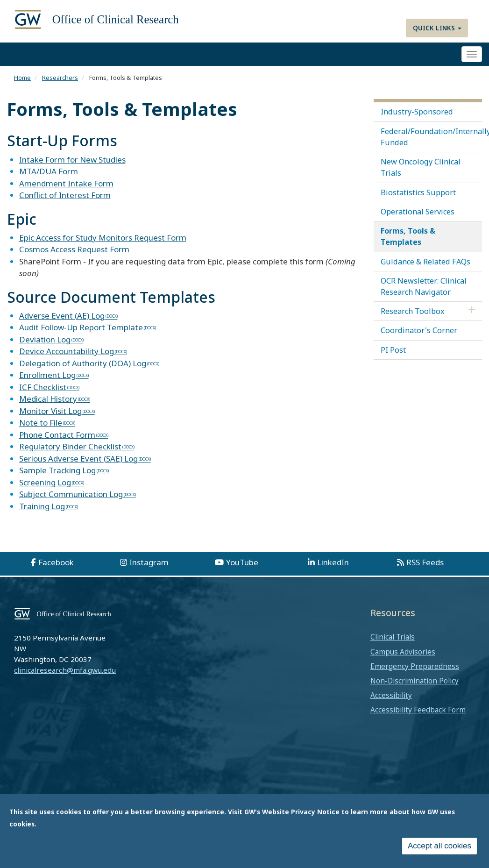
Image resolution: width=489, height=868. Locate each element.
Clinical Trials (393, 637)
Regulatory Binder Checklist (70, 446)
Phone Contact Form (57, 435)
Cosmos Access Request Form (74, 249)
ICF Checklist (43, 387)
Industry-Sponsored (417, 112)
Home (22, 78)
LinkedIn (333, 562)
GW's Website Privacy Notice (292, 812)
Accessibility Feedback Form (418, 710)
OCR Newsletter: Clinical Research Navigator (424, 286)
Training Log (42, 506)
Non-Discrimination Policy (415, 681)
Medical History (48, 399)
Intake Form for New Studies (72, 160)
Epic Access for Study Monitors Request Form (103, 238)
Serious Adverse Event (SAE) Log (78, 459)
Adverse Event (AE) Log (62, 316)
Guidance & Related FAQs (425, 262)
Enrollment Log (47, 375)
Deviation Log (45, 339)
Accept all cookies (439, 846)
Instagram (149, 562)
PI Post (393, 350)
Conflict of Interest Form (65, 195)
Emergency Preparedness (415, 666)
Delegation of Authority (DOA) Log (83, 363)
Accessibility (391, 695)
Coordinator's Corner (419, 330)
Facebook (56, 562)
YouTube (242, 562)
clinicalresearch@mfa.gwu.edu (65, 670)
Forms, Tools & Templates (408, 236)
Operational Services (418, 212)
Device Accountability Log (67, 351)
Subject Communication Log (71, 494)
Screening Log (45, 482)
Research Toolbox (413, 311)
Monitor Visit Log (50, 411)
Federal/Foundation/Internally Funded (431, 137)
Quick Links (437, 28)
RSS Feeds (425, 562)
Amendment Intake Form (66, 183)
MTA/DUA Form (49, 171)
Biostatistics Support (418, 192)
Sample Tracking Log (57, 470)
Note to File (41, 423)
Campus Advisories (403, 652)
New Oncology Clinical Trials (421, 167)
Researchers (60, 78)
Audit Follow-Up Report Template (81, 327)
